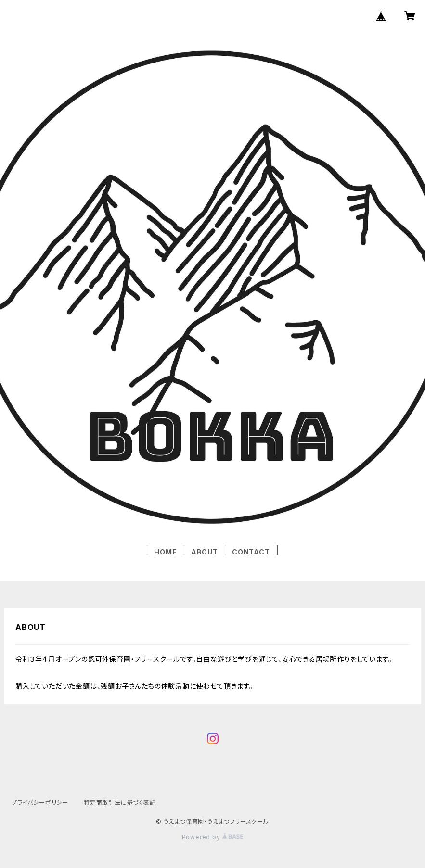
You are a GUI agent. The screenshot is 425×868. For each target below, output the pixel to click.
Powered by (213, 837)
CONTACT (251, 552)
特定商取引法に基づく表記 (120, 802)
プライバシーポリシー (40, 802)
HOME (165, 552)
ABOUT (205, 552)
